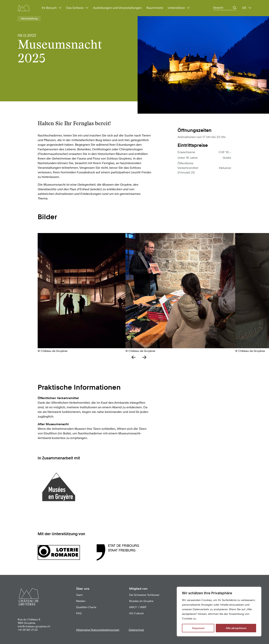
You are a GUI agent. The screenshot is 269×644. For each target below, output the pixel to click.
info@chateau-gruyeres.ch (34, 626)
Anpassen (198, 628)
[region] (219, 612)
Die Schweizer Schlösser (144, 595)
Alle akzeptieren (236, 628)
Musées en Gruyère (141, 601)
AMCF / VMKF (138, 607)
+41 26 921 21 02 (28, 630)
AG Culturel (136, 613)
